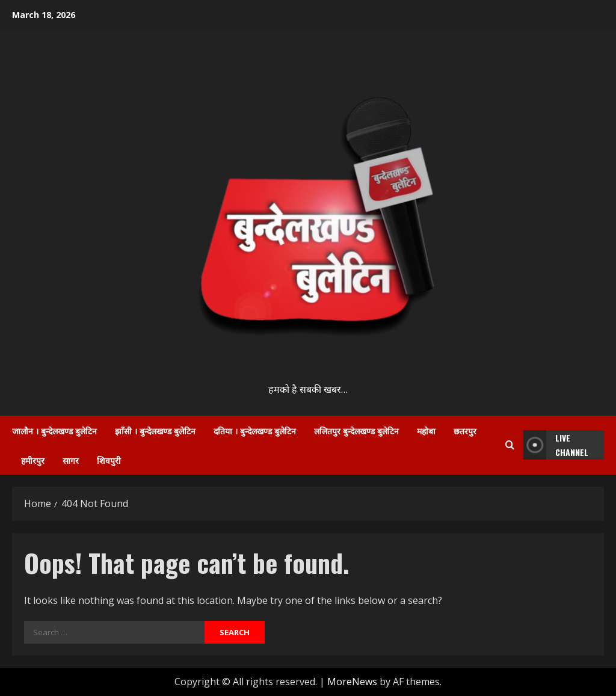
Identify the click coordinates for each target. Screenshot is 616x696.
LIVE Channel (556, 445)
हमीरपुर (33, 460)
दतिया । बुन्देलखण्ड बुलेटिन (255, 430)
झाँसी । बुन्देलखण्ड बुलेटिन (155, 430)
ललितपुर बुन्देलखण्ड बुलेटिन (356, 430)
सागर (71, 460)
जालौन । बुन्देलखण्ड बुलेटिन (54, 430)
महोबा (426, 430)
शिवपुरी (109, 460)
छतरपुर (465, 430)
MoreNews (352, 682)
